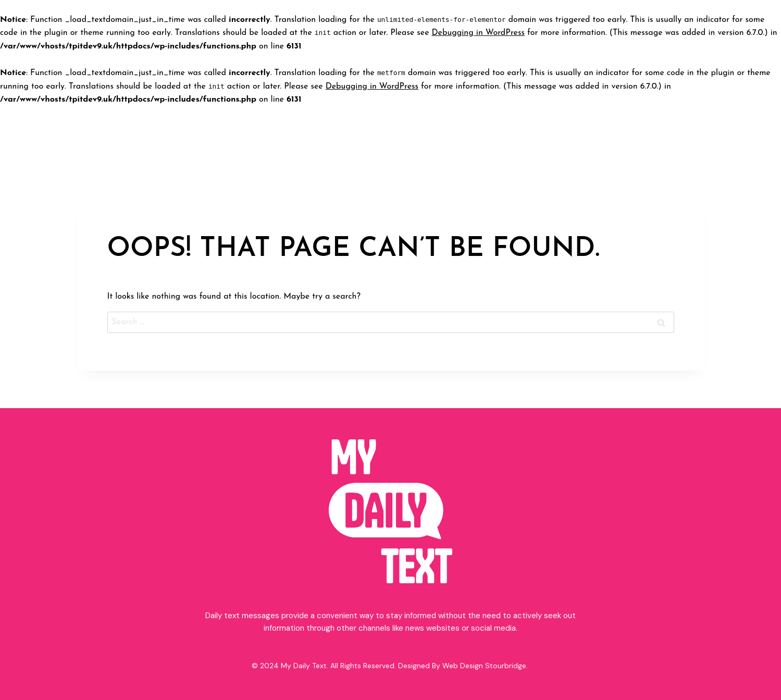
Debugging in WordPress (478, 33)
